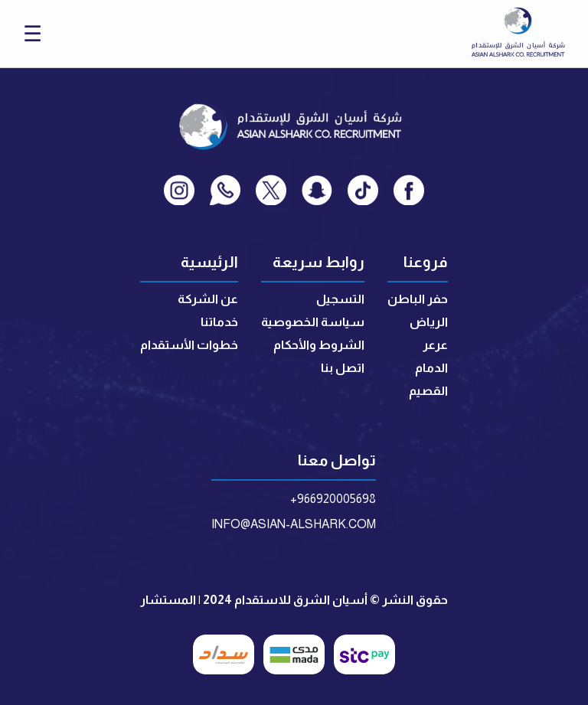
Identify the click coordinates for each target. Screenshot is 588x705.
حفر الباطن (418, 299)
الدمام (431, 368)
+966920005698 (333, 499)
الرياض (429, 322)
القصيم (428, 391)
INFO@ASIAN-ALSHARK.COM (294, 524)
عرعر (435, 345)
